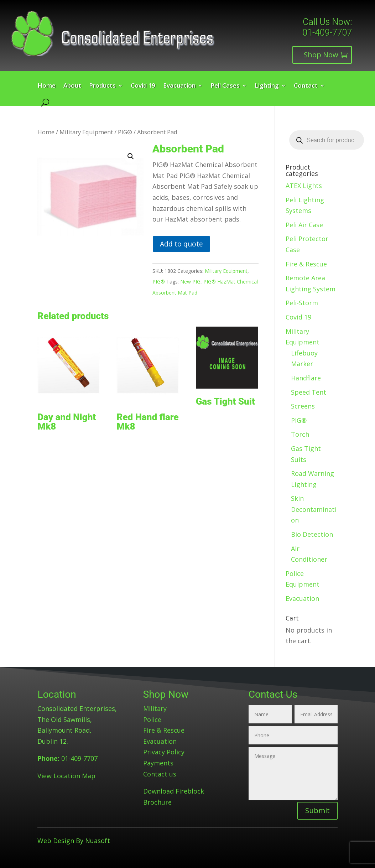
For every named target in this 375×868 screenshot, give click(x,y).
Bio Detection (312, 534)
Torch (300, 434)
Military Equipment (86, 132)
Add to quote (181, 244)
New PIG (190, 282)
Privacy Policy (164, 752)
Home (46, 86)
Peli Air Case (304, 225)
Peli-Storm (302, 303)
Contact (306, 86)
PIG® (125, 132)
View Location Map (66, 776)
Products (102, 86)
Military (155, 708)
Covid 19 (143, 86)
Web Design (56, 841)
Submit (317, 810)
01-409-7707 (327, 33)
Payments (158, 763)
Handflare (306, 378)
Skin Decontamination (314, 509)
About (72, 86)
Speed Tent (309, 392)
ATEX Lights (304, 186)
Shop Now (321, 55)
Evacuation (179, 86)
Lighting (267, 86)
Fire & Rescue (306, 264)
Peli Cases (225, 86)
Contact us (160, 774)
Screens (303, 406)
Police (152, 719)
